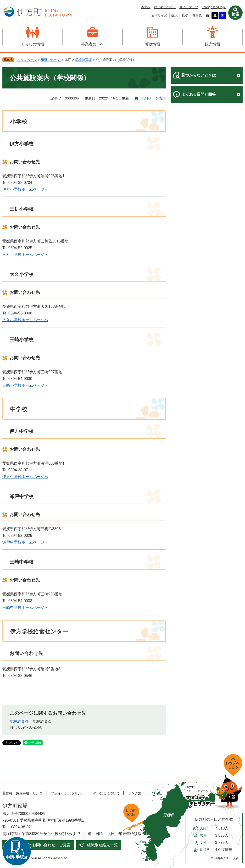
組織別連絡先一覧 (102, 845)
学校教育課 (84, 60)
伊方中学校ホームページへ (25, 477)
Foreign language (214, 7)
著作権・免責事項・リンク (22, 793)
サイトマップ (189, 7)
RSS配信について (106, 793)
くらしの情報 (33, 44)
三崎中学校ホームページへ (25, 607)
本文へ (146, 7)
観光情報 (212, 44)
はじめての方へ (165, 7)
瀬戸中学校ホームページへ (25, 542)
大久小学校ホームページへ (25, 320)
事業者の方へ (93, 44)
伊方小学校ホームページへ (25, 189)
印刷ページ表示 (153, 98)
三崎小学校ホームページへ (25, 385)
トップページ (27, 60)
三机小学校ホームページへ (25, 255)
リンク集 (135, 793)
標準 (185, 15)
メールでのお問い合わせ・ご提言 (42, 845)
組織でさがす (51, 60)
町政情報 (152, 44)
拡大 (174, 15)
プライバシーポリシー (68, 793)
